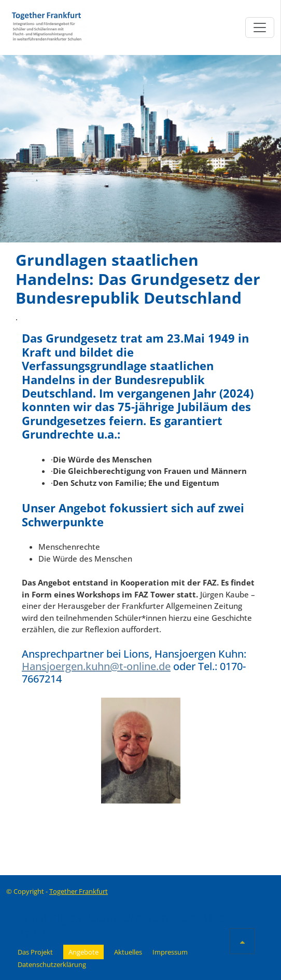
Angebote (83, 952)
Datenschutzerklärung (52, 964)
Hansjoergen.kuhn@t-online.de (96, 666)
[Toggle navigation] (260, 28)
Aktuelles (128, 952)
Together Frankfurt (79, 891)
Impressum (170, 952)
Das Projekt (35, 952)
